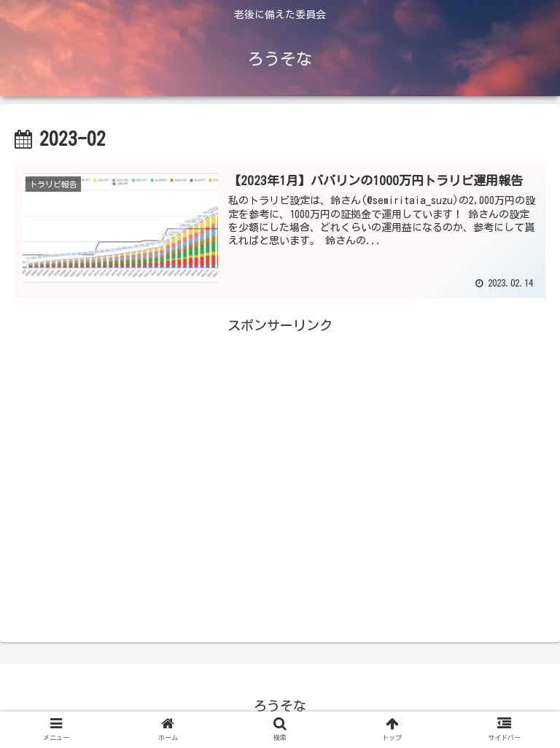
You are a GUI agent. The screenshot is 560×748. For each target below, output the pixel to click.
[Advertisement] (280, 463)
